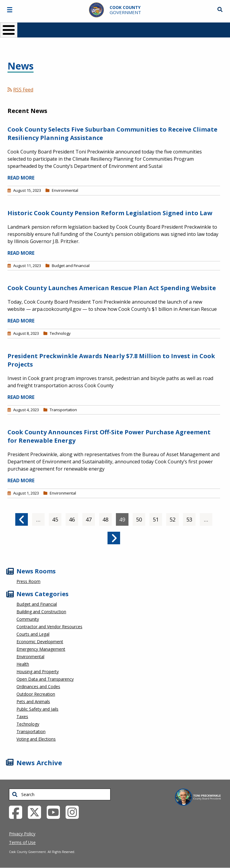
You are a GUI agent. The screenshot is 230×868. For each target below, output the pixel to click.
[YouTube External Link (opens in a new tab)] (56, 812)
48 (107, 518)
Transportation (63, 410)
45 (57, 518)
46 (74, 518)
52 (174, 518)
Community (28, 619)
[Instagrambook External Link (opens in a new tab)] (74, 812)
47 (90, 518)
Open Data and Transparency (45, 679)
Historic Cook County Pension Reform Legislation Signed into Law (110, 213)
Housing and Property (38, 672)
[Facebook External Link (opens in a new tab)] (18, 812)
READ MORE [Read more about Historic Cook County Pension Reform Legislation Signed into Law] (21, 253)
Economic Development (40, 642)
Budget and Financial (71, 266)
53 (191, 518)
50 (141, 518)
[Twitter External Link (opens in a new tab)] (37, 812)
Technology (60, 333)
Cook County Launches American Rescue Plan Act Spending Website (112, 288)
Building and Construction (41, 612)
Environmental (65, 190)
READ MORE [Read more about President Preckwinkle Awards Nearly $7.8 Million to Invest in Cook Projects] (21, 397)
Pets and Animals (33, 702)
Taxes (22, 716)
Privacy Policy (22, 834)
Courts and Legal (33, 634)
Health (23, 664)
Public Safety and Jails (37, 709)
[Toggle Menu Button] (9, 30)
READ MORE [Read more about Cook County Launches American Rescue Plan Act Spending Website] (21, 321)
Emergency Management (41, 649)
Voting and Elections (36, 739)
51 (157, 518)
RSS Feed (20, 90)
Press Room (28, 581)
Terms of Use (22, 842)
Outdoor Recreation (36, 694)
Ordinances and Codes (38, 687)
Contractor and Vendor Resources (49, 627)
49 (124, 518)
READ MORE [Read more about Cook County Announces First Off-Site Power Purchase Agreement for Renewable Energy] (21, 480)
